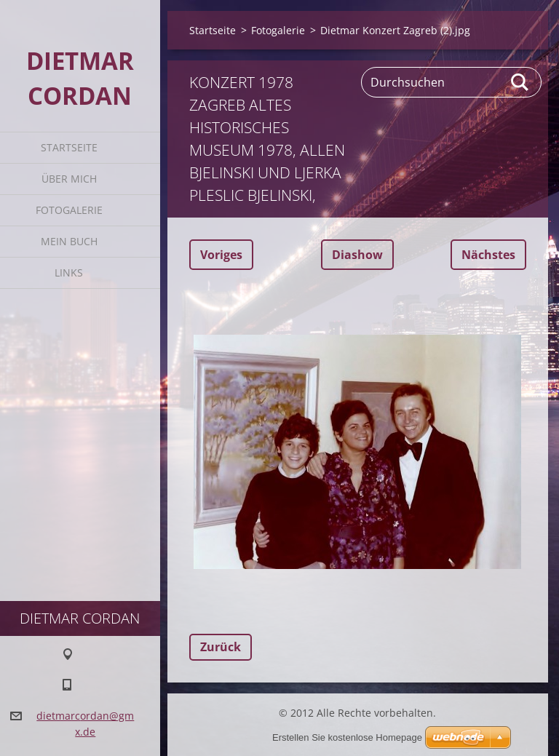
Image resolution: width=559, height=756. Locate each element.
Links (69, 272)
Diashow (357, 255)
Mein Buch (69, 241)
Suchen (520, 82)
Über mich (69, 179)
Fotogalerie (69, 210)
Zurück (221, 647)
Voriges (221, 255)
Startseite (69, 147)
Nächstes (488, 255)
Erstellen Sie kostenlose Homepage (347, 737)
